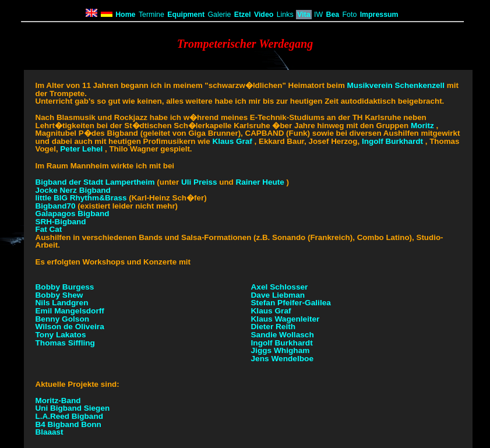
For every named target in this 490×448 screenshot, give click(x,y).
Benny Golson (63, 319)
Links (285, 15)
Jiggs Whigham (281, 350)
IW (318, 15)
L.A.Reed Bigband (69, 416)
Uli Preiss (199, 182)
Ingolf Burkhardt (392, 141)
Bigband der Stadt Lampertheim (96, 182)
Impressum (379, 15)
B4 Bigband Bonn (68, 424)
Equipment (186, 15)
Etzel (243, 15)
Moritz (422, 126)
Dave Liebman (278, 295)
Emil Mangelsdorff (70, 311)
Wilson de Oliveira (70, 327)
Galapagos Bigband (73, 214)
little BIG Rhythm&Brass (81, 198)
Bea (332, 15)
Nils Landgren (62, 303)
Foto (350, 15)
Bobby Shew (59, 295)
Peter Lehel (81, 149)
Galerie (219, 15)
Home (125, 15)
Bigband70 (57, 206)
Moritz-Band (58, 401)
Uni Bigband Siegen (73, 408)
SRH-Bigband (61, 222)
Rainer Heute (260, 182)
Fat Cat (49, 229)
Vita (304, 15)
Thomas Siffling (65, 343)
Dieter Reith (274, 327)
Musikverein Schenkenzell (396, 85)
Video (264, 15)
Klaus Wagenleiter (285, 319)
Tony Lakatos (61, 335)
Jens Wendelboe (283, 359)
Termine (151, 15)
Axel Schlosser (280, 287)
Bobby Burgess (65, 287)
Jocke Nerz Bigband (73, 190)
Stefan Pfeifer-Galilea (291, 303)
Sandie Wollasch (283, 335)
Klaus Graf (232, 141)
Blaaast (50, 432)
